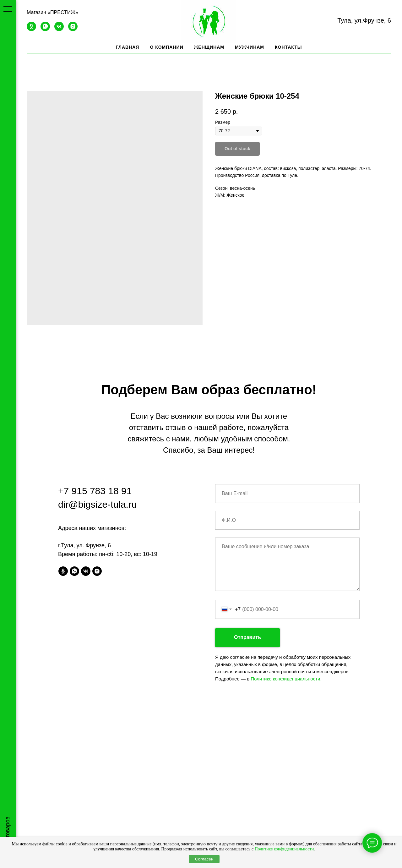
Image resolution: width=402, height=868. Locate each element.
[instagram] (73, 29)
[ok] (31, 29)
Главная (127, 47)
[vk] (59, 29)
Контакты (288, 47)
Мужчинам (250, 47)
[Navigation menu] (8, 9)
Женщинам (209, 47)
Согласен (204, 859)
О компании (166, 47)
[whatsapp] (45, 29)
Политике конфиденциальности (284, 849)
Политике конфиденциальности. (286, 679)
